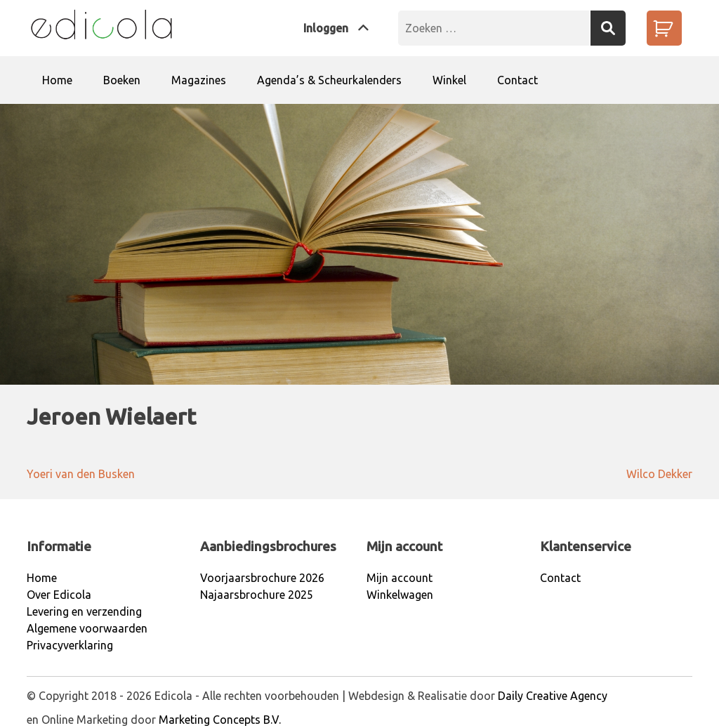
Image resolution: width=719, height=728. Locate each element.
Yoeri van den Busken (81, 474)
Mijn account (400, 578)
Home (57, 80)
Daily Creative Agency (553, 696)
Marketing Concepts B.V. (220, 720)
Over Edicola (59, 595)
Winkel (449, 80)
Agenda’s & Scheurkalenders (329, 80)
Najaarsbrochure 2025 (257, 595)
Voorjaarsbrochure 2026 (262, 578)
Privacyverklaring (70, 645)
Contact (517, 80)
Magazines (199, 80)
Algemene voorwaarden (87, 628)
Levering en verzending (84, 611)
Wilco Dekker (659, 474)
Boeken (122, 80)
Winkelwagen (400, 595)
